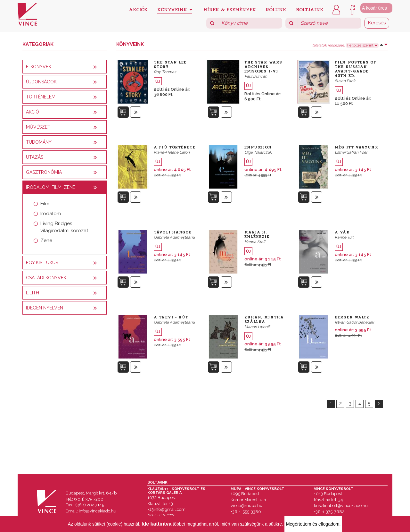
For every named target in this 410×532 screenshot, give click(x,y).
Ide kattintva (156, 524)
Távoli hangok (173, 232)
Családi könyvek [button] (46, 278)
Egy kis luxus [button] (42, 263)
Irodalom (51, 214)
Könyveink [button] (175, 9)
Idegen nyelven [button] (45, 308)
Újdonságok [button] (41, 82)
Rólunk (276, 9)
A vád (342, 232)
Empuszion (258, 147)
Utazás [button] (35, 157)
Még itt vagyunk (357, 147)
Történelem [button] (41, 97)
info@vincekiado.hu (98, 511)
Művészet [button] (38, 127)
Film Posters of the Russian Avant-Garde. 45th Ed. (356, 69)
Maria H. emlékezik (257, 234)
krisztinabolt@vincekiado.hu (341, 506)
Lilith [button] (33, 293)
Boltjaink (310, 9)
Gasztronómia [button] (44, 172)
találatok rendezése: (328, 46)
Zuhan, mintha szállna (264, 319)
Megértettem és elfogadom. (313, 524)
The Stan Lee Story (170, 64)
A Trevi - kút (171, 317)
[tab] (65, 67)
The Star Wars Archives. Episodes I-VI (263, 67)
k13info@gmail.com (166, 509)
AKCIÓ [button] (33, 112)
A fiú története (175, 147)
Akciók (138, 9)
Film (45, 204)
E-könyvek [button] (39, 67)
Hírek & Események (230, 9)
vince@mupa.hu (246, 506)
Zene (46, 241)
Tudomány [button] (39, 142)
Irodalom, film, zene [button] (51, 187)
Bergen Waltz (352, 317)
